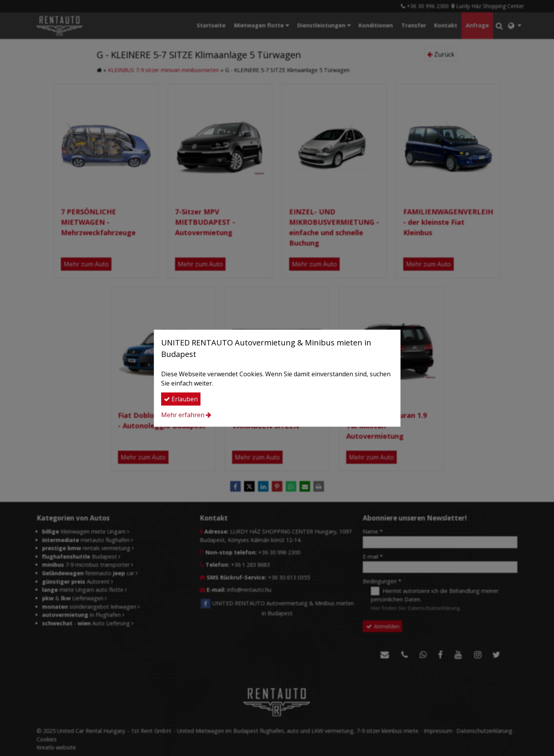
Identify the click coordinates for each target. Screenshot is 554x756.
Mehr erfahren (183, 415)
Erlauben (181, 399)
